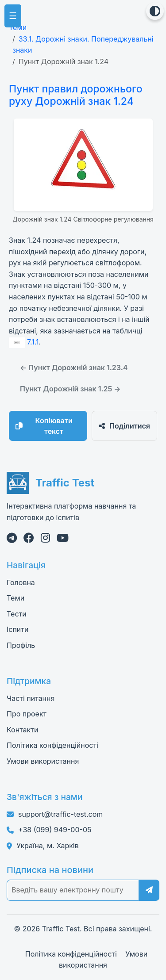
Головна (21, 582)
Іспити (17, 629)
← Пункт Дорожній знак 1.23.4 (74, 367)
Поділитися (124, 426)
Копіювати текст (44, 426)
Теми (18, 27)
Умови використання (43, 761)
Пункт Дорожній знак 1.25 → (70, 389)
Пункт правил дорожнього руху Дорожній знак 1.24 (76, 95)
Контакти (22, 730)
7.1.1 (24, 342)
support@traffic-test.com (60, 814)
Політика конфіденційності (52, 745)
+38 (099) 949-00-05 (55, 830)
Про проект (27, 714)
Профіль (21, 645)
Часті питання (31, 698)
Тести (17, 614)
